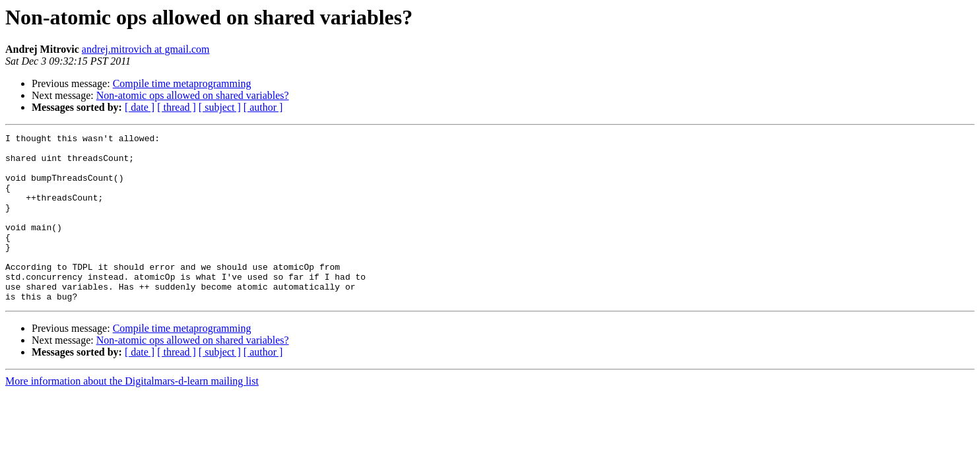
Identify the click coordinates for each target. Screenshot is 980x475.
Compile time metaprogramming (182, 83)
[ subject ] (220, 107)
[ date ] (140, 107)
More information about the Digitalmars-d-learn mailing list (132, 415)
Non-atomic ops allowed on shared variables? (193, 95)
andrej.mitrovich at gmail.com (146, 49)
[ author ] (263, 107)
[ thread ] (177, 107)
